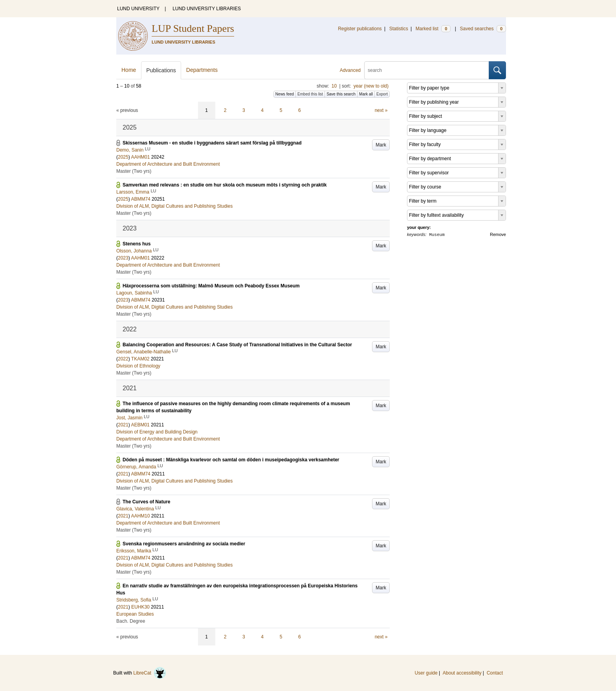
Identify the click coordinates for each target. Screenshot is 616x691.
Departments (202, 70)
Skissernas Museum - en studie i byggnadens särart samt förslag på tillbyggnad (212, 143)
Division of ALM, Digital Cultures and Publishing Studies (174, 206)
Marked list (433, 29)
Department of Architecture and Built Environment (168, 164)
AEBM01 (140, 425)
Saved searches (483, 29)
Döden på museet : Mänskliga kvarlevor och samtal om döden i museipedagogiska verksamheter (231, 460)
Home (129, 70)
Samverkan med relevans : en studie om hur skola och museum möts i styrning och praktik (225, 185)
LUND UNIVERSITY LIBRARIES (207, 9)
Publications (161, 70)
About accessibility (462, 673)
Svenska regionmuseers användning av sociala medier (184, 544)
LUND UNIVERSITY (138, 9)
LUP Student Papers (193, 28)
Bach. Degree (131, 621)
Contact (495, 673)
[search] (427, 70)
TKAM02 (140, 359)
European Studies (135, 614)
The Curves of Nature (146, 502)
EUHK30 (140, 607)
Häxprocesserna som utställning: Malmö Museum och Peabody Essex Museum (211, 286)
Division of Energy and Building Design (157, 432)
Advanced (350, 70)
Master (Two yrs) (134, 171)
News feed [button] (285, 94)
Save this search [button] (341, 94)
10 (334, 86)
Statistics (399, 29)
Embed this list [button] (310, 94)
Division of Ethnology (138, 366)
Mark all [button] (366, 94)
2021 (123, 425)
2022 (123, 359)
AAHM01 (140, 157)
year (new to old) (371, 86)
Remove (498, 234)
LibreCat (150, 673)
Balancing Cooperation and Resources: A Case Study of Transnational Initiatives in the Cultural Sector (237, 345)
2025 (123, 157)
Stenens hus (137, 244)
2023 (123, 258)
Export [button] (382, 94)
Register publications (360, 29)
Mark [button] (381, 145)
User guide (426, 673)
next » (381, 110)
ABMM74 (140, 199)
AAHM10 (140, 516)
